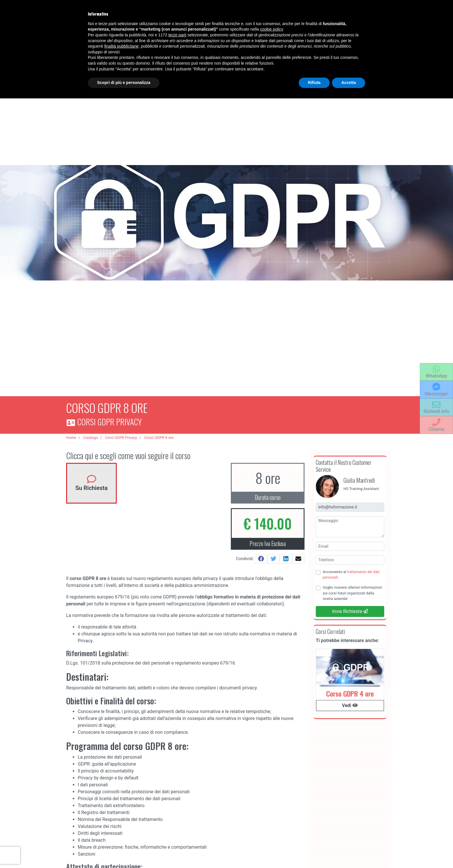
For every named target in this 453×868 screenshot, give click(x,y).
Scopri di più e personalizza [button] (124, 83)
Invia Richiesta (350, 609)
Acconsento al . (351, 572)
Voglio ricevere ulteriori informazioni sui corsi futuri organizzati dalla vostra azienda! (352, 590)
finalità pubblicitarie (121, 46)
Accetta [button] (349, 83)
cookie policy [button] (271, 29)
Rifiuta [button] (314, 83)
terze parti (177, 35)
